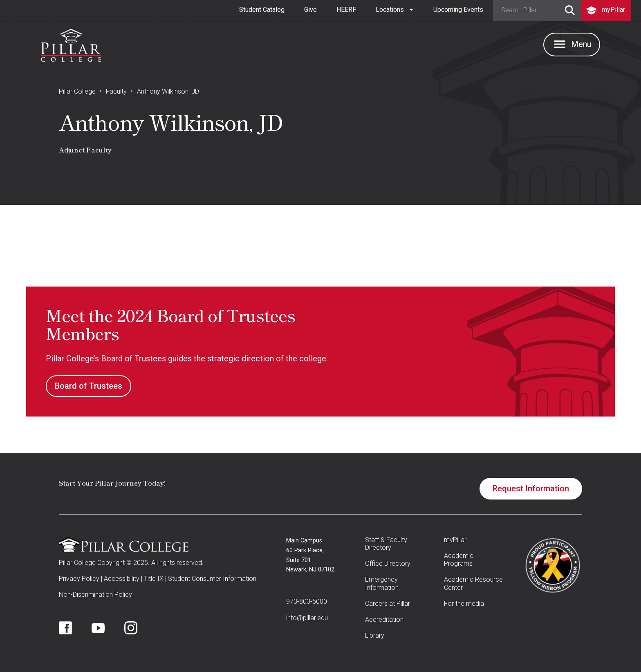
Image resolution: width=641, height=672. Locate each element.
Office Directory (388, 563)
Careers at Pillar (388, 604)
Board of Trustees (89, 386)
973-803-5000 (307, 601)
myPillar (455, 540)
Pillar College (77, 91)
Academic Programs (459, 560)
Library (375, 635)
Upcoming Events (458, 10)
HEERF (346, 10)
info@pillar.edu (307, 618)
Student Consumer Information (212, 579)
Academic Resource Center (473, 583)
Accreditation (384, 619)
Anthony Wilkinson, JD (168, 91)
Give (310, 10)
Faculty (116, 91)
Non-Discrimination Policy (95, 595)
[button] (395, 10)
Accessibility (122, 579)
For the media (464, 604)
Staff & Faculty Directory (386, 544)
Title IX (154, 579)
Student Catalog (262, 10)
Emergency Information (382, 583)
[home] (71, 43)
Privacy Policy (79, 579)
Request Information (531, 488)
